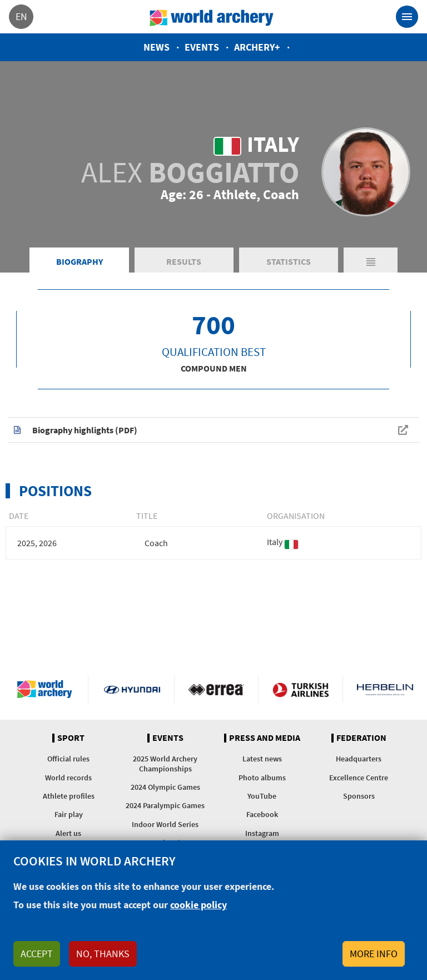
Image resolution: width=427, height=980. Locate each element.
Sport (71, 738)
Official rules (68, 759)
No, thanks (103, 954)
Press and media (265, 738)
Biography (80, 261)
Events (202, 47)
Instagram (262, 833)
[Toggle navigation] (407, 17)
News (157, 47)
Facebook (262, 814)
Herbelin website (385, 689)
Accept (37, 954)
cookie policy (198, 905)
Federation (361, 738)
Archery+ (257, 47)
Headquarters (359, 759)
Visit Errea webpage (217, 689)
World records (68, 778)
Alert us (68, 833)
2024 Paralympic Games (165, 805)
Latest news (262, 759)
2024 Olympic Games (165, 787)
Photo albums (262, 778)
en (21, 16)
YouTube (262, 796)
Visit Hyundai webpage (132, 689)
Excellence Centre (359, 778)
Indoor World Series (165, 824)
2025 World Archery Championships (165, 763)
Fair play (69, 814)
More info (374, 954)
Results (184, 261)
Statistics (289, 261)
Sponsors (359, 796)
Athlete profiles (69, 796)
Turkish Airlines (301, 689)
